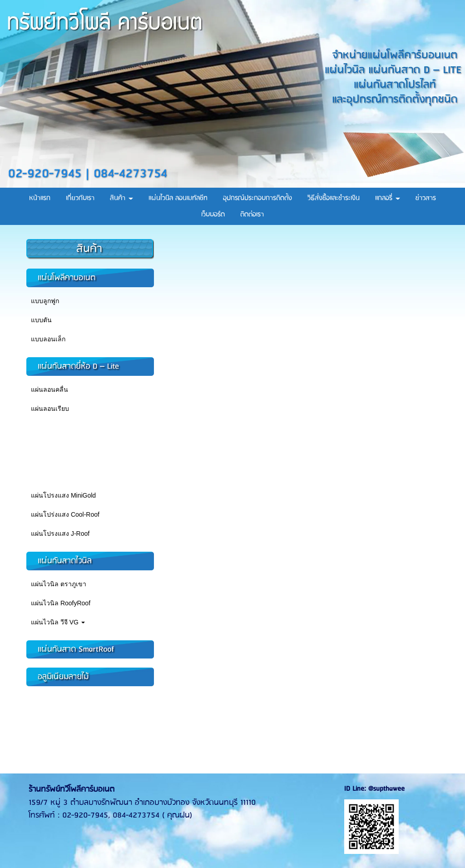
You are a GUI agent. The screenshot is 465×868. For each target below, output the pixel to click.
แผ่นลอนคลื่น (49, 389)
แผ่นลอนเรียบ (50, 409)
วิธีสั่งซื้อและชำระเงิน (334, 198)
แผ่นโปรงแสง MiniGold (63, 495)
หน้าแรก (40, 198)
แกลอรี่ (388, 198)
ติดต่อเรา (252, 215)
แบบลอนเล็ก (48, 339)
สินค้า (121, 198)
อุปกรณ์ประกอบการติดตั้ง (257, 198)
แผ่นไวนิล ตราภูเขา (59, 584)
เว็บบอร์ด (213, 215)
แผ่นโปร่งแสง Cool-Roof (65, 514)
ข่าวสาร (426, 198)
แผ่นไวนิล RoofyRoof (61, 603)
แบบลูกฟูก (45, 301)
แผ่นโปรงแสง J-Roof (60, 534)
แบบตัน (41, 320)
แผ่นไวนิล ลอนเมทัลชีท (178, 198)
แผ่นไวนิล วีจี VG (58, 622)
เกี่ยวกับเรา (80, 198)
